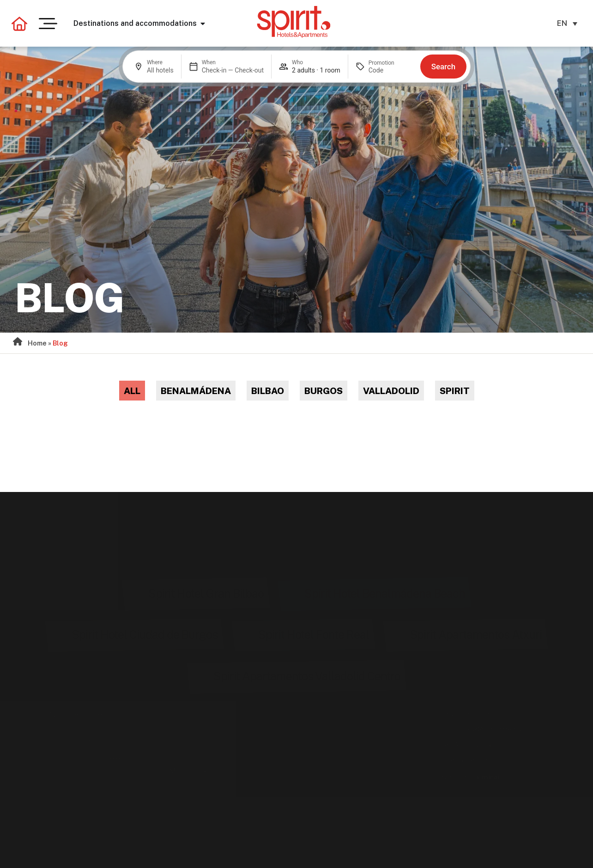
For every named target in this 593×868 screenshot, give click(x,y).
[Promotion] (391, 70)
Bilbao (268, 391)
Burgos (324, 391)
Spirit (455, 391)
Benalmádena (196, 391)
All (132, 391)
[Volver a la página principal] (19, 24)
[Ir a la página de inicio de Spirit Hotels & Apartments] (294, 22)
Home (37, 343)
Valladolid (391, 391)
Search (443, 67)
